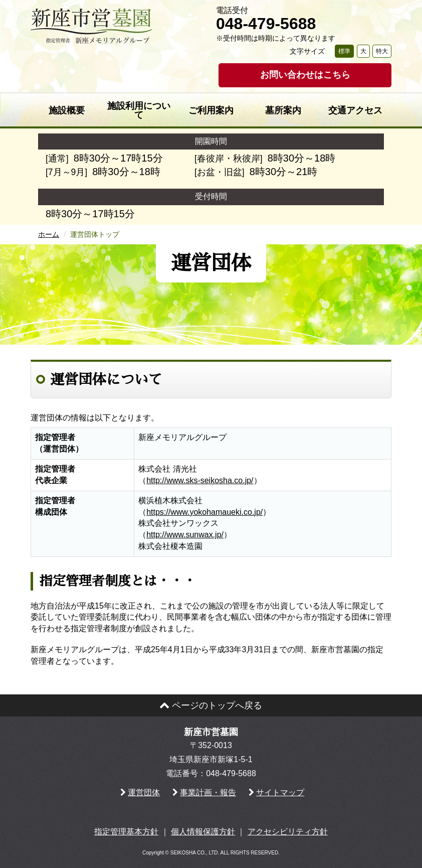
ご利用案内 (211, 110)
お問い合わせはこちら (305, 75)
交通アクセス (355, 110)
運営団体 (144, 792)
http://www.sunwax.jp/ (185, 535)
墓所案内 (283, 110)
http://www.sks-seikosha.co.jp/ (200, 480)
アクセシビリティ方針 (288, 832)
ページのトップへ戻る (211, 705)
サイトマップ (280, 792)
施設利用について (139, 110)
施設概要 (67, 110)
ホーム (49, 234)
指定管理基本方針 (126, 832)
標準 (344, 51)
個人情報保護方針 (203, 832)
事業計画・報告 (208, 792)
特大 (382, 51)
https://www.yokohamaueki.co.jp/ (204, 512)
